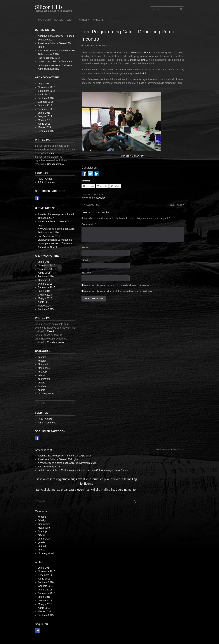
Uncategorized (46, 394)
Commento (89, 224)
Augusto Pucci (107, 46)
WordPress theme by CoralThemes (170, 449)
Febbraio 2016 (46, 98)
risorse (42, 390)
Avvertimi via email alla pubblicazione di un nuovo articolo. (118, 291)
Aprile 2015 (44, 124)
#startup (42, 372)
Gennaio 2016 (46, 102)
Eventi (70, 20)
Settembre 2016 (47, 91)
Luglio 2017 (44, 84)
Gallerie (98, 20)
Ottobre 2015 (45, 105)
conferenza (44, 379)
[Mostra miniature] (133, 156)
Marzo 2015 (44, 127)
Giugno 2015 (45, 116)
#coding (101, 198)
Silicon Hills (49, 7)
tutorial (180, 70)
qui (179, 83)
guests (41, 383)
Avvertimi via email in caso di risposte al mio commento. (117, 285)
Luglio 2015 (44, 113)
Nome (85, 247)
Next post (176, 205)
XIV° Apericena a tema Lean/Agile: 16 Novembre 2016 (67, 463)
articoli (41, 375)
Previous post (92, 205)
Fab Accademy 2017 (49, 58)
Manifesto (44, 20)
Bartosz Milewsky (137, 60)
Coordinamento (55, 164)
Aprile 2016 (44, 95)
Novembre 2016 (47, 87)
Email (85, 260)
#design (42, 361)
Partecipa (84, 20)
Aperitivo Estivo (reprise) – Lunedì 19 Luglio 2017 (64, 456)
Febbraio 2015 (46, 131)
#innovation (44, 364)
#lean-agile (44, 368)
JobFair (42, 386)
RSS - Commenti (47, 182)
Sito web (87, 273)
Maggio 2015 (45, 120)
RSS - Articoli (45, 179)
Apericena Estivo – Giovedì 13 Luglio (58, 459)
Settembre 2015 (47, 109)
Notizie (58, 20)
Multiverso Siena (141, 53)
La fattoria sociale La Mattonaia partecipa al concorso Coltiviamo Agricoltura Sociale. (55, 65)
